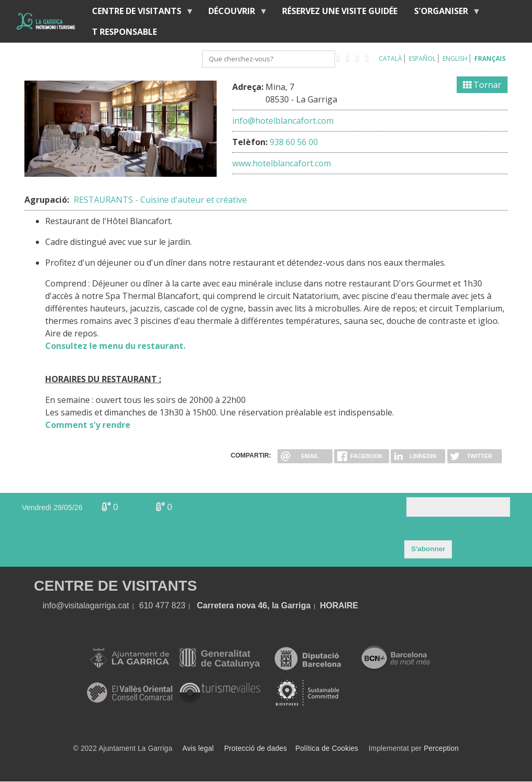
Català (390, 58)
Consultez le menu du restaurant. (115, 346)
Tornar (482, 85)
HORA (332, 605)
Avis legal (198, 748)
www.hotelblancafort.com (282, 163)
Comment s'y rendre (88, 425)
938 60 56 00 (294, 142)
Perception (442, 748)
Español (422, 58)
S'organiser (443, 13)
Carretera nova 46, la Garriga (254, 605)
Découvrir (234, 13)
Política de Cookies (327, 748)
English (455, 58)
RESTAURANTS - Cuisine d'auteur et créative (160, 200)
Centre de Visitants (139, 13)
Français (490, 58)
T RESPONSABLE (124, 32)
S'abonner (428, 549)
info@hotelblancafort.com (283, 121)
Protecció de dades (256, 748)
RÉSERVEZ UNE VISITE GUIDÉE (340, 11)
